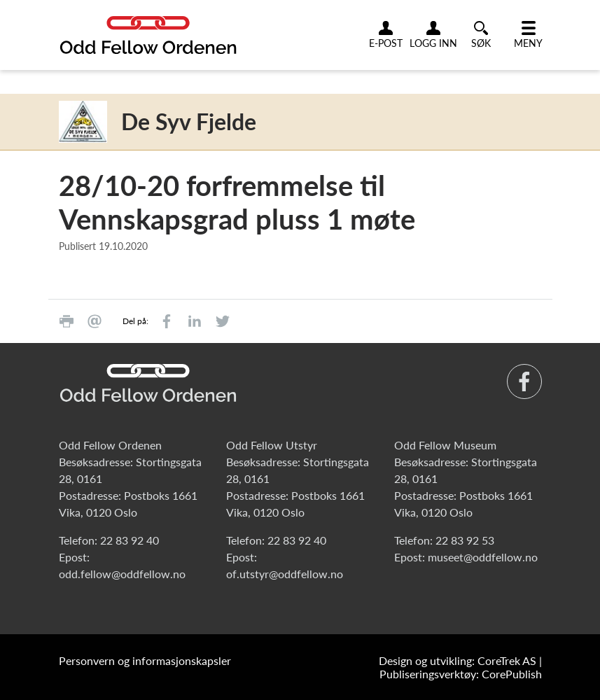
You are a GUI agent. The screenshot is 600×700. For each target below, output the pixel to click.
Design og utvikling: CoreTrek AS (458, 660)
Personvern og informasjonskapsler (145, 660)
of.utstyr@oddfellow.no (285, 574)
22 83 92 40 (130, 540)
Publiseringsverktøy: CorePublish (461, 674)
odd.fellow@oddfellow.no (122, 574)
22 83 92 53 (465, 540)
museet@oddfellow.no (483, 557)
